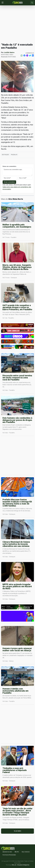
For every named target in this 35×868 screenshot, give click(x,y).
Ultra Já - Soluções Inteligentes (21, 865)
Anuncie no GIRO (7, 852)
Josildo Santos (9, 52)
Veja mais (17, 831)
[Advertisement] (17, 24)
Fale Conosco (26, 852)
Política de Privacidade (9, 855)
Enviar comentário (9, 182)
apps (17, 852)
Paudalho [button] (14, 155)
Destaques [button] (5, 155)
